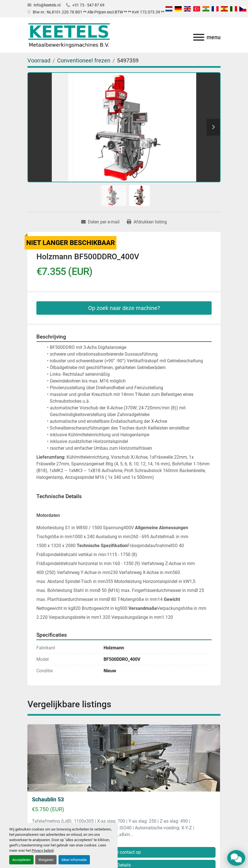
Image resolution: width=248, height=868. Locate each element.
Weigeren (46, 860)
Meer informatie (74, 860)
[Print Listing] (147, 222)
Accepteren (21, 860)
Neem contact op (124, 852)
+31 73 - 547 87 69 (88, 5)
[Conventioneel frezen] (84, 60)
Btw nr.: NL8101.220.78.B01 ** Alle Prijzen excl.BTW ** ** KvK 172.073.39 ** (99, 12)
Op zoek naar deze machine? (124, 308)
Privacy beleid (43, 851)
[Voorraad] (39, 60)
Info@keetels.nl (47, 5)
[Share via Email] (100, 222)
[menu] (199, 37)
